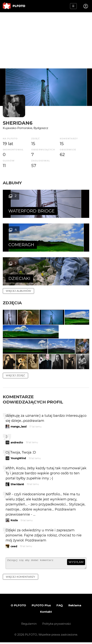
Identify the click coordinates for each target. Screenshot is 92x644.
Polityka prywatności (57, 625)
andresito (17, 442)
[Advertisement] (46, 40)
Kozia (14, 520)
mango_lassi (19, 427)
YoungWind (18, 458)
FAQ (60, 607)
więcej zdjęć (15, 375)
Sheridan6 (18, 123)
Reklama (75, 607)
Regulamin (29, 625)
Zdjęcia (12, 303)
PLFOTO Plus (41, 607)
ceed (14, 546)
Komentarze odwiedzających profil (33, 399)
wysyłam (76, 562)
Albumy (12, 183)
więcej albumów (18, 291)
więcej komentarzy (20, 578)
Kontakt (46, 613)
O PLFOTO (18, 607)
